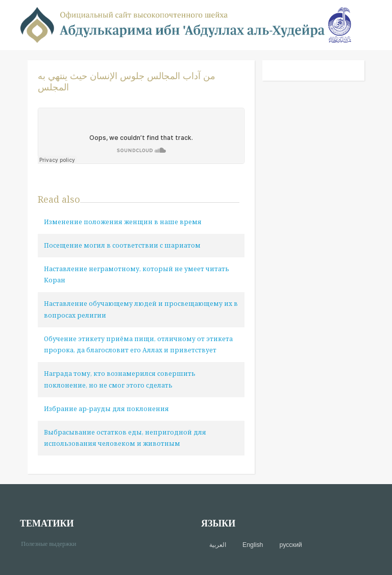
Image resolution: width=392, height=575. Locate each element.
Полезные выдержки (52, 543)
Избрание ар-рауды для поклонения (106, 409)
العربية (218, 545)
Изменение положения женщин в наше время (123, 222)
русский (290, 545)
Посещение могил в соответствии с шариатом (122, 245)
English (253, 545)
